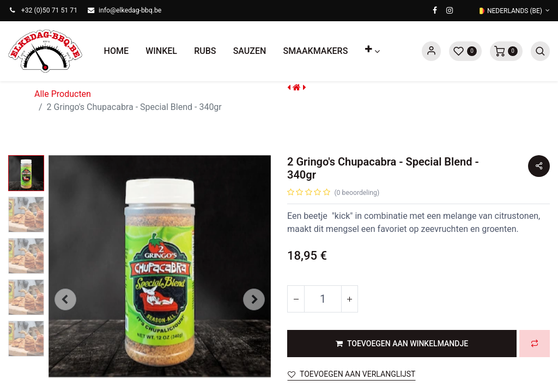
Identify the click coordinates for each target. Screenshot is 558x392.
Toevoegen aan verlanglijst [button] (351, 374)
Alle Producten (63, 94)
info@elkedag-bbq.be (130, 10)
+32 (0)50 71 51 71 (49, 10)
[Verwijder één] (296, 299)
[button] (372, 51)
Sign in (431, 51)
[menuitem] (116, 51)
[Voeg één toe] (349, 299)
